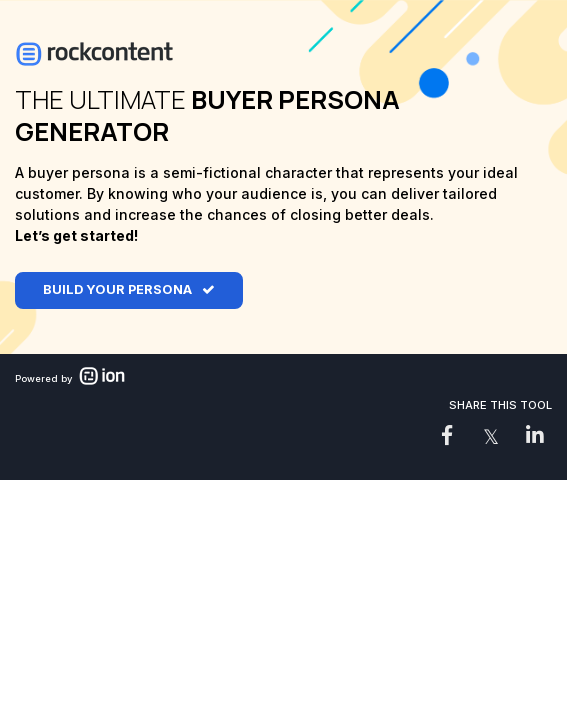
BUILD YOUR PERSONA (117, 289)
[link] (447, 435)
